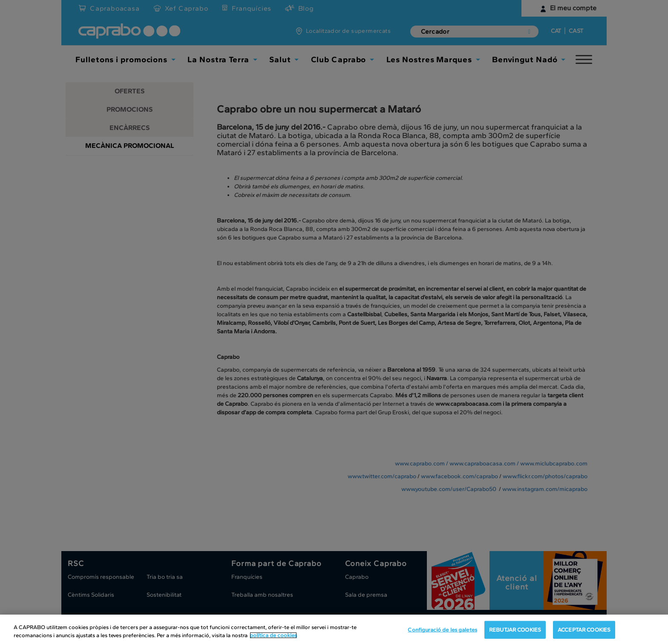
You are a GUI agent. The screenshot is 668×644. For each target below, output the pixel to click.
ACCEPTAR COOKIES (584, 630)
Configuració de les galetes (442, 630)
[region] (334, 629)
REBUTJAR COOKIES (515, 630)
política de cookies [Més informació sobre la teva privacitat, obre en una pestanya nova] (273, 635)
